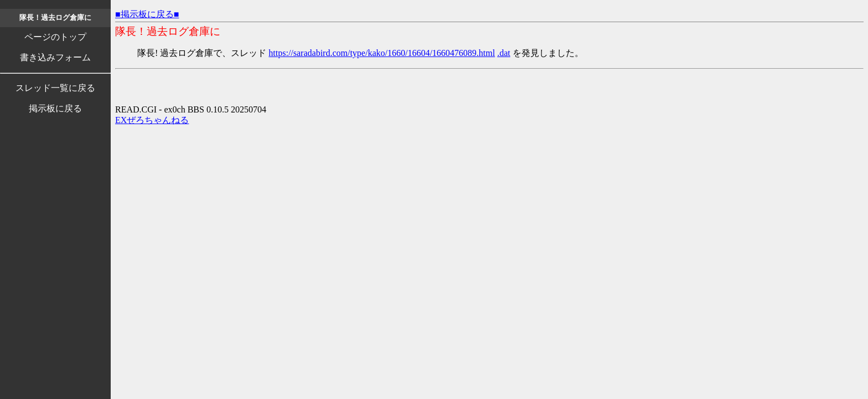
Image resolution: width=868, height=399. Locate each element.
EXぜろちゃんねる (152, 120)
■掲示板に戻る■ (147, 14)
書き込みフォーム (55, 57)
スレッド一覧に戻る (55, 88)
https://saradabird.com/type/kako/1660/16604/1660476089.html (382, 53)
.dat (504, 53)
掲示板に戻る (55, 108)
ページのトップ (55, 37)
